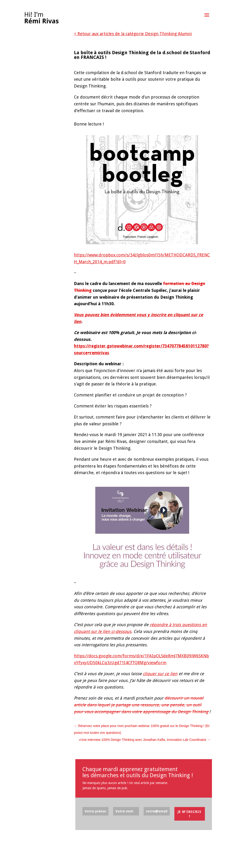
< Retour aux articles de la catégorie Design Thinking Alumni (133, 34)
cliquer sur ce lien (160, 674)
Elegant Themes (45, 861)
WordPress (79, 861)
